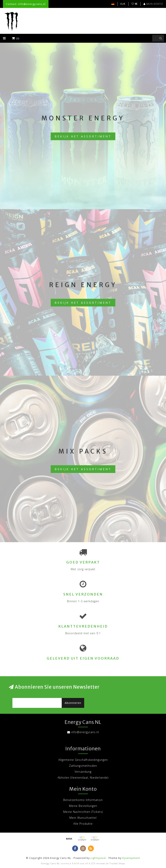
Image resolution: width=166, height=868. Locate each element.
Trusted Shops (117, 863)
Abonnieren (73, 703)
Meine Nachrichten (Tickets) (83, 812)
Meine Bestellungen (83, 806)
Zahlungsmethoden (83, 766)
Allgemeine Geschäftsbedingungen (83, 760)
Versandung (83, 772)
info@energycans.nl (85, 732)
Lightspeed (98, 858)
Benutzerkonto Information (83, 800)
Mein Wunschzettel (83, 818)
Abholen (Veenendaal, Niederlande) (83, 778)
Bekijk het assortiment (83, 136)
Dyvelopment (131, 858)
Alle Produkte (83, 824)
